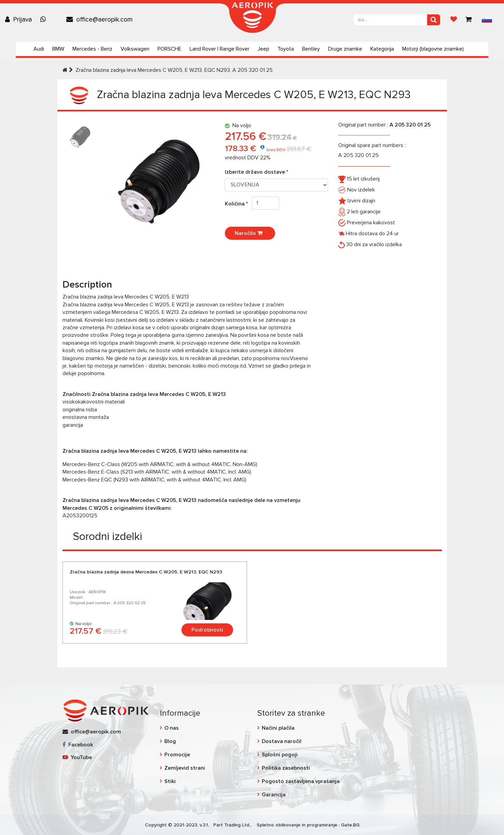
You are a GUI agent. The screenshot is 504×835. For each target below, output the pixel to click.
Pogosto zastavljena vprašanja (301, 781)
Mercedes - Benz (92, 49)
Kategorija (382, 49)
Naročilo (250, 233)
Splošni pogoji (280, 755)
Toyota (286, 49)
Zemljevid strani (185, 768)
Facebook (78, 745)
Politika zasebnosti (286, 768)
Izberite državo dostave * (256, 172)
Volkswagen (135, 49)
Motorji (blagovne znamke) (433, 49)
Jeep (263, 49)
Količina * (238, 204)
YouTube (77, 757)
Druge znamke (345, 49)
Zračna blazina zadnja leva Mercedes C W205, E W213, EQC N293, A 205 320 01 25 (174, 70)
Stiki (170, 781)
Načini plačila (278, 728)
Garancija (274, 795)
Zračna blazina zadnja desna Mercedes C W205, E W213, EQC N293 (146, 572)
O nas (172, 728)
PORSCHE (169, 49)
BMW (58, 49)
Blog (170, 741)
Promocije (177, 755)
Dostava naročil (282, 741)
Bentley (311, 49)
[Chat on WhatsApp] (45, 19)
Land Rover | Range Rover (220, 49)
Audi (39, 49)
